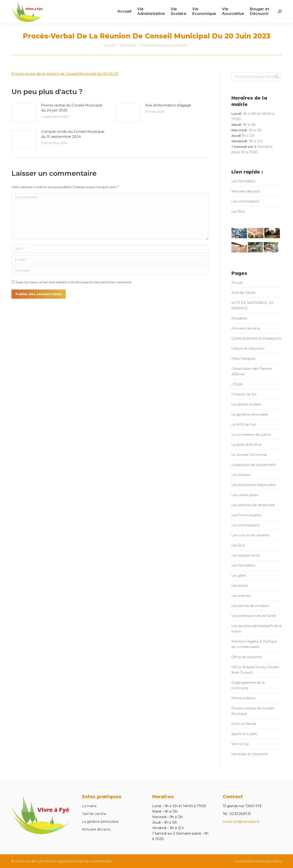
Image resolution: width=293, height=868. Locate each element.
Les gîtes (239, 576)
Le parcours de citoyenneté (254, 465)
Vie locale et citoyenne (250, 754)
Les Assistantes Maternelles (254, 485)
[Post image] (24, 113)
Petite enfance (243, 698)
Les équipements (246, 555)
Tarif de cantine (94, 814)
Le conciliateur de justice (251, 435)
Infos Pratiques (243, 359)
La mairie (89, 806)
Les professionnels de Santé (254, 616)
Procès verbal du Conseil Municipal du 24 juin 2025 (72, 108)
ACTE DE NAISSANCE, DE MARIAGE (252, 306)
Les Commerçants (246, 515)
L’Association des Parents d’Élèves (252, 371)
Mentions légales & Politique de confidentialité (254, 644)
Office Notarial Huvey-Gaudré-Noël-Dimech (256, 670)
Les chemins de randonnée (253, 505)
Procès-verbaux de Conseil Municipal (253, 711)
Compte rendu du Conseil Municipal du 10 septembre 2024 (73, 134)
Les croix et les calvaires (250, 535)
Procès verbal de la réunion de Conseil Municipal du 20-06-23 (65, 74)
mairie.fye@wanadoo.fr (241, 822)
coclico (276, 861)
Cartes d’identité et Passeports (256, 338)
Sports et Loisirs (244, 734)
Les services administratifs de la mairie (256, 629)
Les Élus (238, 211)
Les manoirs (241, 596)
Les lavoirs (240, 586)
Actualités (239, 318)
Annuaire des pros (246, 191)
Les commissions (245, 201)
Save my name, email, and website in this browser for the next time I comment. (74, 282)
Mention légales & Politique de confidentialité (78, 861)
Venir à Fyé (240, 744)
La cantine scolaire (246, 404)
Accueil (237, 283)
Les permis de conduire (250, 606)
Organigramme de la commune (248, 685)
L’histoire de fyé (244, 394)
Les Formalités (243, 181)
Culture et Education (248, 349)
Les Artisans (241, 475)
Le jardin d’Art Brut (246, 445)
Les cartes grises (245, 495)
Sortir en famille (244, 724)
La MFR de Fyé (244, 425)
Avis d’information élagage (168, 105)
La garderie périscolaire (250, 414)
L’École (237, 384)
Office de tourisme (247, 657)
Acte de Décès (243, 293)
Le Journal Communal (249, 455)
